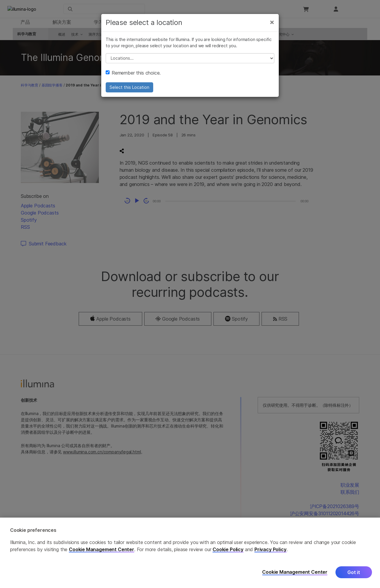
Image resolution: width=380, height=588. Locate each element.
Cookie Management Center (102, 549)
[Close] (272, 26)
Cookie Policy (228, 549)
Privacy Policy (270, 549)
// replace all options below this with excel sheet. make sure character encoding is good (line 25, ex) (190, 62)
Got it (354, 572)
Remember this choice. (133, 77)
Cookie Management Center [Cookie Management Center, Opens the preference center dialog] (295, 572)
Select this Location (129, 91)
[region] (190, 553)
